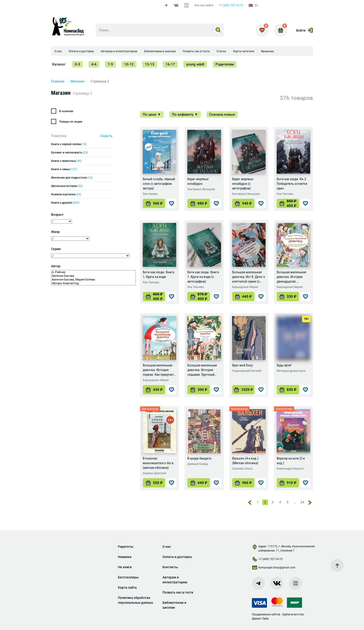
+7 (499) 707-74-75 (231, 5)
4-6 (94, 64)
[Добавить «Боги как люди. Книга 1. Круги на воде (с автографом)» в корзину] (198, 297)
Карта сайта (127, 588)
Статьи (221, 51)
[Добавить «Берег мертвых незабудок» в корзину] (198, 203)
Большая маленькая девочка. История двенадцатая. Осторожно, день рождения (291, 277)
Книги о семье (64, 169)
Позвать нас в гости (196, 51)
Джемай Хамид (198, 464)
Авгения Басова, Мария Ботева (93, 280)
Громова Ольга (242, 469)
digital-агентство (293, 614)
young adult (195, 64)
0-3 (77, 64)
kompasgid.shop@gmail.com (274, 568)
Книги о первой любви (69, 144)
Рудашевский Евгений (247, 371)
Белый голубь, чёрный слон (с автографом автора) (159, 184)
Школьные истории (67, 186)
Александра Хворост (291, 469)
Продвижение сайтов (266, 614)
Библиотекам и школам (160, 51)
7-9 (110, 64)
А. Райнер (93, 272)
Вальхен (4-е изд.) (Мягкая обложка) (245, 461)
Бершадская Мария (245, 287)
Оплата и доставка (81, 51)
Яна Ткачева (285, 194)
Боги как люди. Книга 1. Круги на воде (159, 274)
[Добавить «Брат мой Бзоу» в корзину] (243, 390)
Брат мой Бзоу (242, 365)
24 (302, 502)
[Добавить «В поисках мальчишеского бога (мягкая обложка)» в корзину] (154, 483)
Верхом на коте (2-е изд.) (291, 461)
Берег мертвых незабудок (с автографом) (243, 184)
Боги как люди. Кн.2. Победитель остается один (292, 184)
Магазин (77, 81)
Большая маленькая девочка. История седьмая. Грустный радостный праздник (203, 370)
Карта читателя (244, 51)
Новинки (125, 557)
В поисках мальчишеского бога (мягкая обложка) (158, 463)
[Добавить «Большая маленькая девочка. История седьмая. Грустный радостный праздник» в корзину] (198, 390)
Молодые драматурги (291, 371)
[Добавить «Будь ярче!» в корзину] (288, 390)
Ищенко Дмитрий (154, 473)
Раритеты (126, 547)
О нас (58, 51)
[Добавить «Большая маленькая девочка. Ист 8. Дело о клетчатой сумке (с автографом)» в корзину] (243, 297)
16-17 (170, 64)
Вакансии (267, 51)
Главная (58, 81)
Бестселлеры (128, 577)
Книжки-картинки (66, 194)
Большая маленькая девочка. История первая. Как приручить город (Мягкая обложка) (159, 370)
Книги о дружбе (65, 203)
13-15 (150, 64)
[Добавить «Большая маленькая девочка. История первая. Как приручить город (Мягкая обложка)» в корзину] (154, 390)
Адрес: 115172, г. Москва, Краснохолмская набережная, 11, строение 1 (283, 548)
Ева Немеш (150, 194)
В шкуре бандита (199, 458)
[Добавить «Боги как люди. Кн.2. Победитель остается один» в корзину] (288, 203)
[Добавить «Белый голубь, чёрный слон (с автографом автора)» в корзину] (154, 203)
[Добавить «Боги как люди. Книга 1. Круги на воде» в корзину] (154, 297)
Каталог (59, 64)
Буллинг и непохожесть (70, 153)
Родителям (225, 64)
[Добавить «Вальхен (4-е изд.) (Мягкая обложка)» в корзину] (243, 483)
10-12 (129, 64)
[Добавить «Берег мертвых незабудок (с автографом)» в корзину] (243, 203)
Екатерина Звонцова (201, 189)
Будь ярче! (284, 365)
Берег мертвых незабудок (198, 181)
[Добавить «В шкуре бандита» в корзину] (198, 483)
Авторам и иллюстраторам (119, 51)
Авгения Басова (93, 276)
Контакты (170, 567)
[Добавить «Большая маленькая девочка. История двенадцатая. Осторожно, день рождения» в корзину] (288, 297)
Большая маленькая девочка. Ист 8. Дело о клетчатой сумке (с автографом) (249, 277)
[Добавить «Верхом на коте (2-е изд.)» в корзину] (288, 483)
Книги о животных (66, 161)
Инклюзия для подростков (72, 178)
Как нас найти (204, 5)
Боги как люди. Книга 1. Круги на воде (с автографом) (203, 277)
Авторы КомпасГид (93, 283)
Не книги (125, 567)
